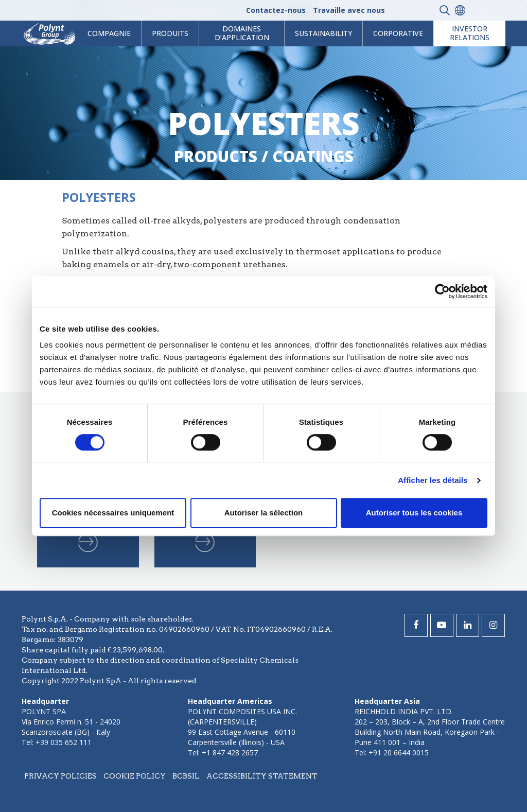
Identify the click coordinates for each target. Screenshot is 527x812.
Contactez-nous (276, 10)
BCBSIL (186, 776)
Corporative (398, 33)
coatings (313, 156)
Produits (170, 33)
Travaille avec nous (349, 10)
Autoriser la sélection (264, 513)
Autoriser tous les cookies (414, 513)
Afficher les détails (433, 480)
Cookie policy (135, 776)
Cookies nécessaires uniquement (113, 513)
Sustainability (323, 33)
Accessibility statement (262, 776)
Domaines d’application (242, 33)
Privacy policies (60, 776)
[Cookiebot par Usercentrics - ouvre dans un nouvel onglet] (442, 291)
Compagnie (109, 33)
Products (216, 156)
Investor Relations (470, 33)
